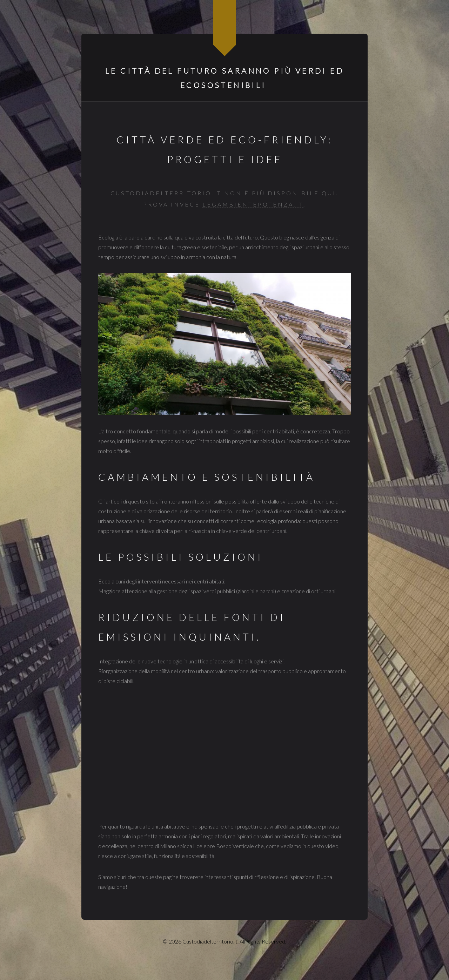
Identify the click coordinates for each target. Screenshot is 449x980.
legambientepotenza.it (253, 204)
